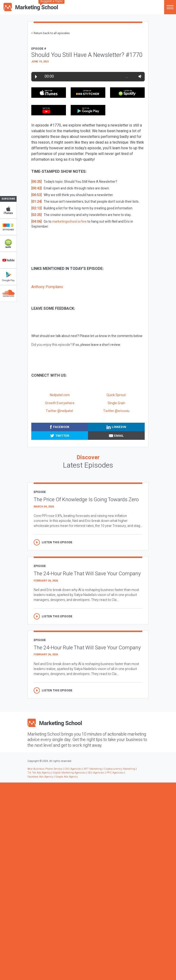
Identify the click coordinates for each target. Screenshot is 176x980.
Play (36, 77)
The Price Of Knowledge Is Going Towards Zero (86, 500)
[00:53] (37, 195)
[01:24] (37, 202)
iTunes (8, 210)
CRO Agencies (73, 769)
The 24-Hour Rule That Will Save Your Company (87, 574)
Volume (139, 76)
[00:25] (37, 182)
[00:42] (37, 188)
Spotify (8, 244)
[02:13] (37, 208)
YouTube (8, 260)
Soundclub (8, 293)
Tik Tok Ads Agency (39, 773)
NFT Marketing (93, 769)
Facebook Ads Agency (40, 777)
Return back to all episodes (52, 33)
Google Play (8, 277)
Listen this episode (57, 542)
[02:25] (37, 215)
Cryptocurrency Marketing (120, 769)
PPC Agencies (115, 773)
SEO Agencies (96, 773)
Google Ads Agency (67, 777)
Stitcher (8, 227)
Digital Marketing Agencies (69, 773)
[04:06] (37, 222)
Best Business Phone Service (45, 769)
